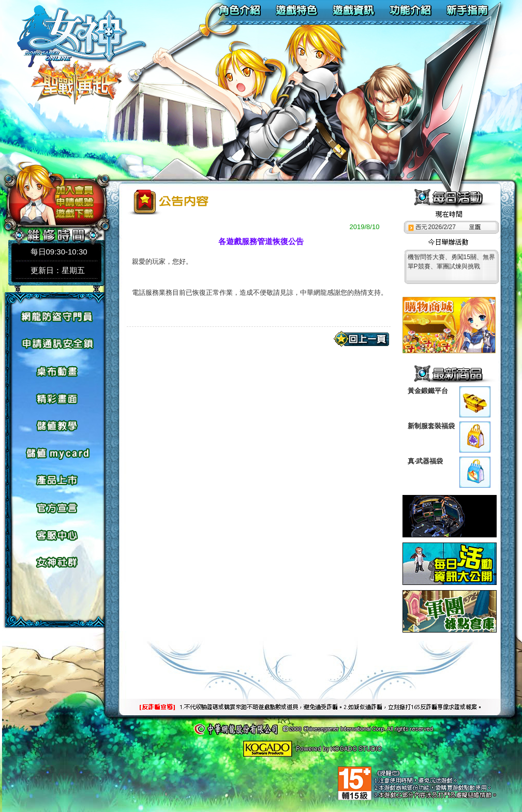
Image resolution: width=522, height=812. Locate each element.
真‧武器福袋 (425, 461)
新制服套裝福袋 (431, 426)
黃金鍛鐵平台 (428, 391)
